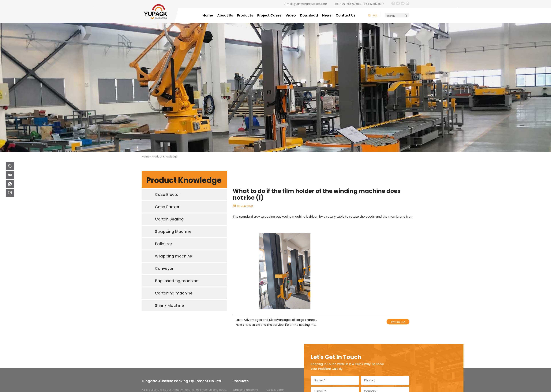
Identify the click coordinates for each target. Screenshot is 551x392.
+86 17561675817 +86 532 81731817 (362, 4)
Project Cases (269, 15)
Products (245, 15)
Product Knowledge (165, 157)
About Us (225, 15)
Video (291, 15)
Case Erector (275, 390)
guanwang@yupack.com (310, 4)
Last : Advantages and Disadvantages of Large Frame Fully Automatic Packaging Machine (277, 320)
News (327, 15)
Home (208, 15)
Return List (398, 322)
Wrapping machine (245, 390)
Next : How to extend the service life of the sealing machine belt (277, 325)
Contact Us (346, 15)
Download (309, 15)
